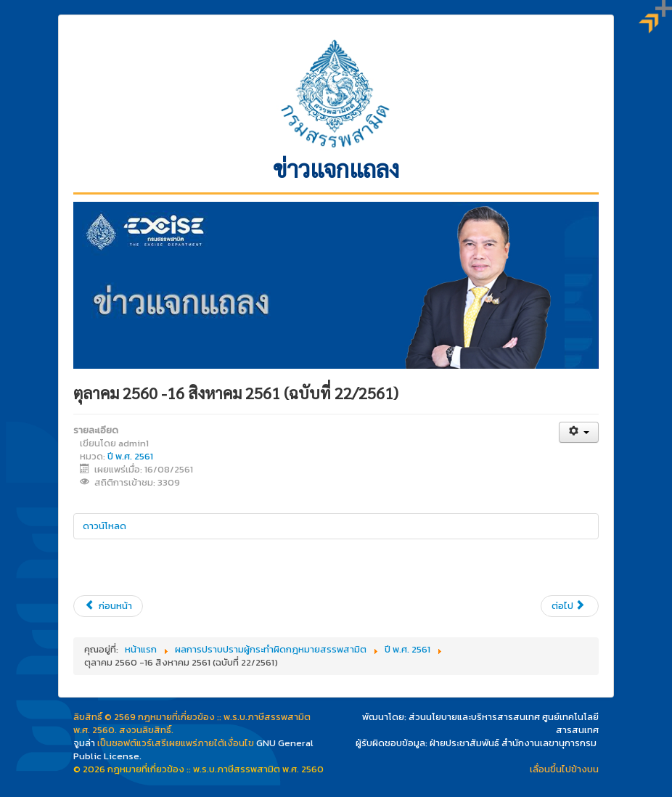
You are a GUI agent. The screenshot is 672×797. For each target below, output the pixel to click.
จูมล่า (84, 743)
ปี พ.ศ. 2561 (130, 456)
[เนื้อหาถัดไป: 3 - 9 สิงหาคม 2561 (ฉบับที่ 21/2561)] (570, 606)
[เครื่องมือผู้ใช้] (579, 432)
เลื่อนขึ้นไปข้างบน (564, 769)
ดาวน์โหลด (105, 526)
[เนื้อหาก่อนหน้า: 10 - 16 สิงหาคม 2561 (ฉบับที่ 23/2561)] (108, 606)
